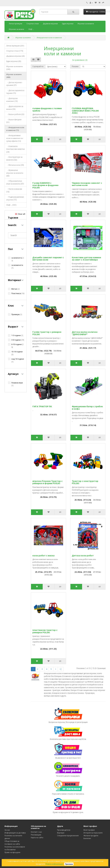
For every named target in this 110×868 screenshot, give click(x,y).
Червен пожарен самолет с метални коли (87, 184)
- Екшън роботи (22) (15, 114)
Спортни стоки (33, 24)
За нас (7, 830)
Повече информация (54, 864)
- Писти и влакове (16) (14, 190)
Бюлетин (87, 838)
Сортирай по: (38, 66)
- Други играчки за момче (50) (15, 108)
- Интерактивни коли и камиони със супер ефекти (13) (15, 138)
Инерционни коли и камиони (49, 38)
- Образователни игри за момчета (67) (15, 182)
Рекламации (36, 835)
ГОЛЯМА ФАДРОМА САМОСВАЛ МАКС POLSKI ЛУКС (85, 111)
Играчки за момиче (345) (15, 68)
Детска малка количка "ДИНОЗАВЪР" (85, 333)
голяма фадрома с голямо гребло (47, 109)
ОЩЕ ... (31, 29)
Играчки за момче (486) (14, 76)
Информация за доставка (15, 833)
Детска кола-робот (83, 555)
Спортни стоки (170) (15, 51)
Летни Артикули (16, 24)
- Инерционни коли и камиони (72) (15, 129)
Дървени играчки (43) (15, 56)
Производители (64, 830)
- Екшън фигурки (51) (14, 121)
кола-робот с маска (43, 555)
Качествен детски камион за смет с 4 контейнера (86, 259)
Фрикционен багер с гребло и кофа (87, 408)
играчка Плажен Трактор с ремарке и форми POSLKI (47, 482)
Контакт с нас (36, 832)
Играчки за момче (16, 29)
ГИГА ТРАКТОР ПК (42, 406)
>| (61, 669)
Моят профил (89, 830)
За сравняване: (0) (80, 60)
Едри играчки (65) (14, 61)
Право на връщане (12, 852)
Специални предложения (68, 836)
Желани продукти (91, 836)
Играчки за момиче (86, 24)
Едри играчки (68, 24)
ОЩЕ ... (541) (11, 205)
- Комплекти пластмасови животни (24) (16, 149)
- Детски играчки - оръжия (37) (14, 84)
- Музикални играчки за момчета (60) (15, 173)
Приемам (69, 864)
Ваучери (61, 833)
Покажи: (75, 66)
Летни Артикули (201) (15, 46)
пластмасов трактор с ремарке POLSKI (45, 631)
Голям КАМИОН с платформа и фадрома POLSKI (45, 185)
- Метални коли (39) (15, 165)
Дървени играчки (50, 24)
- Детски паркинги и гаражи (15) (15, 92)
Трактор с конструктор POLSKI (85, 482)
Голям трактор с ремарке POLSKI (47, 333)
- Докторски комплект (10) (12, 100)
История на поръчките (93, 833)
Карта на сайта (37, 838)
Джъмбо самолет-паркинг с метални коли (48, 259)
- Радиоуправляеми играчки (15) (15, 198)
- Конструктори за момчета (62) (14, 158)
